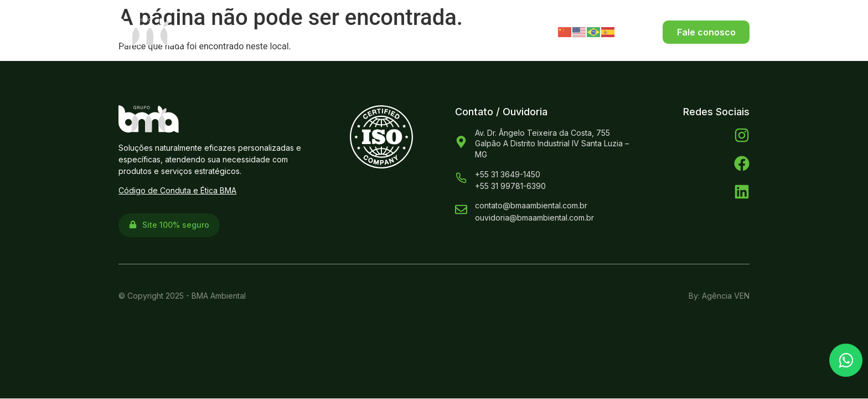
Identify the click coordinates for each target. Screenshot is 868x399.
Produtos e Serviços (394, 32)
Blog (508, 32)
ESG (471, 32)
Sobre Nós (296, 32)
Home (236, 32)
